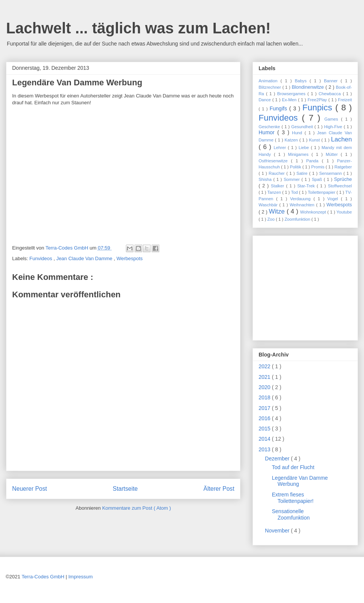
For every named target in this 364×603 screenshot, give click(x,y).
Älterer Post (219, 489)
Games (333, 119)
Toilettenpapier (322, 192)
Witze (278, 211)
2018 (265, 397)
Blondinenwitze (308, 87)
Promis (318, 167)
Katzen (292, 140)
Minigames (300, 154)
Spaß (318, 179)
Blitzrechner (271, 87)
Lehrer (281, 148)
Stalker (278, 186)
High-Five (334, 127)
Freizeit (345, 100)
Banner (332, 81)
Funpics (319, 108)
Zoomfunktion (298, 219)
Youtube (344, 212)
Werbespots (129, 258)
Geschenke (270, 127)
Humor (268, 132)
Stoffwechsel (340, 186)
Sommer (293, 179)
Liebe (304, 148)
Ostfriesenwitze (275, 161)
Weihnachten (303, 205)
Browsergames (292, 94)
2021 (265, 377)
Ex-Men (290, 100)
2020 (265, 387)
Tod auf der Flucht (293, 467)
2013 (265, 449)
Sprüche (343, 179)
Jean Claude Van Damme (85, 258)
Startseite (125, 489)
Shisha (266, 179)
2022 (265, 366)
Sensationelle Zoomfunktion (291, 514)
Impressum (80, 577)
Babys (302, 81)
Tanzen (275, 192)
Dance (265, 100)
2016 (265, 418)
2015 (265, 429)
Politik (296, 167)
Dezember (278, 459)
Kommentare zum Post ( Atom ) (136, 508)
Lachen (341, 139)
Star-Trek (307, 186)
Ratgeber (343, 167)
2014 (265, 439)
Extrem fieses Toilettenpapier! (293, 498)
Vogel (334, 199)
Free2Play (318, 100)
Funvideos (42, 258)
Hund (298, 133)
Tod (295, 192)
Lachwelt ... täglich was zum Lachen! (138, 28)
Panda (314, 161)
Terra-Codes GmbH (43, 577)
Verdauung (302, 199)
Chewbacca (331, 94)
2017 (265, 408)
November (278, 531)
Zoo (271, 219)
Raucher (278, 173)
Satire (303, 173)
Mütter (333, 154)
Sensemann (331, 173)
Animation (270, 81)
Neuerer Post (30, 489)
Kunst (315, 140)
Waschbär (269, 205)
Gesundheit (303, 127)
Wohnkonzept (314, 212)
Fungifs (279, 108)
